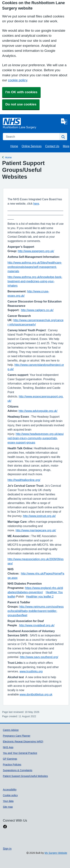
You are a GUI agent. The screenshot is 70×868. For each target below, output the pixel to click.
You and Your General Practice (20, 753)
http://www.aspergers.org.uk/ (36, 251)
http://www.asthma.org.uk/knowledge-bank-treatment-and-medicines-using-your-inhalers (35, 281)
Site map (8, 807)
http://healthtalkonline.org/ (24, 480)
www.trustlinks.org (31, 671)
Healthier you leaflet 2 (40, 596)
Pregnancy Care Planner (17, 736)
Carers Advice (11, 730)
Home (14, 146)
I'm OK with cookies (21, 92)
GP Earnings (10, 759)
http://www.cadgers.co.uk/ (37, 310)
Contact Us (52, 146)
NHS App (8, 747)
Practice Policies (12, 765)
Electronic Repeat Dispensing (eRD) (23, 742)
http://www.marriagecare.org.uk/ (36, 530)
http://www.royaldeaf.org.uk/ (37, 625)
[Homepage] (31, 124)
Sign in (7, 849)
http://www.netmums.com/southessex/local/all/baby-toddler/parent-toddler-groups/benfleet (36, 611)
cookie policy (17, 80)
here (36, 204)
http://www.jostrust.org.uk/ (39, 516)
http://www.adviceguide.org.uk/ (38, 411)
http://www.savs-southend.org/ (39, 657)
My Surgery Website (56, 853)
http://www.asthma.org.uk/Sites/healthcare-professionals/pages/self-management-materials (35, 267)
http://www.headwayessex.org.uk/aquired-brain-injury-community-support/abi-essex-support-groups (36, 438)
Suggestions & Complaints (18, 770)
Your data (8, 801)
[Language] (64, 121)
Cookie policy (10, 795)
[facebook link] (5, 827)
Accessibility (10, 790)
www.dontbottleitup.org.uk (36, 694)
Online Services (32, 146)
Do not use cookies (21, 104)
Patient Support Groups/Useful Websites (25, 776)
